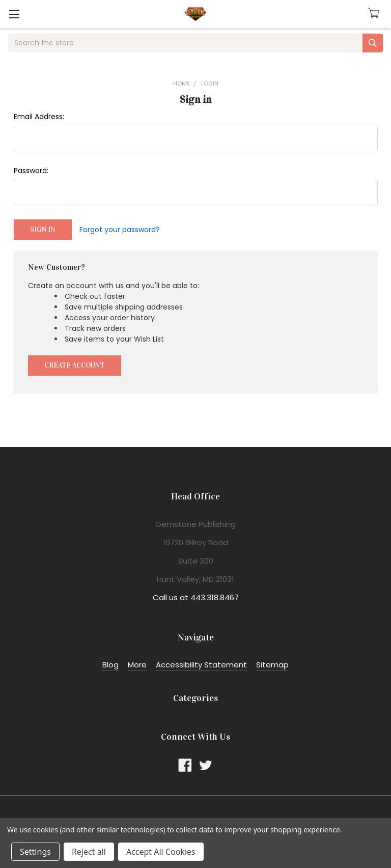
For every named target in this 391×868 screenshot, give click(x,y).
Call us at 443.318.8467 (196, 597)
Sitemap (272, 665)
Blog (110, 665)
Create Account (74, 365)
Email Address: (39, 117)
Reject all (89, 852)
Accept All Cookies (161, 852)
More (137, 665)
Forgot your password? (120, 230)
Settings (35, 852)
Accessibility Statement (201, 665)
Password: (31, 171)
